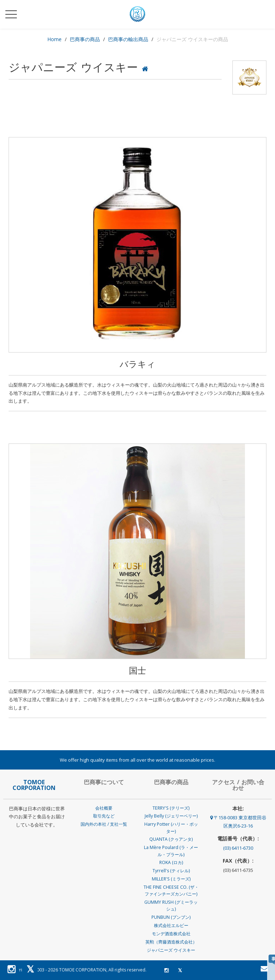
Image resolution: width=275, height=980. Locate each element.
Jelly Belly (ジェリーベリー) (171, 816)
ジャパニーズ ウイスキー (171, 950)
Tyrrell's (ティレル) (171, 871)
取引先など (104, 816)
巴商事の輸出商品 (128, 39)
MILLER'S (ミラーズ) (171, 879)
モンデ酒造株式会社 (171, 934)
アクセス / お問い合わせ (238, 785)
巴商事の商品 (85, 39)
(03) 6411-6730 (238, 848)
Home (54, 39)
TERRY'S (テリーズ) (171, 808)
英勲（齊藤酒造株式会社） (171, 942)
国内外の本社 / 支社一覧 (104, 824)
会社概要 (104, 808)
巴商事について (104, 782)
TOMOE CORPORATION (83, 970)
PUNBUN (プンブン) (171, 917)
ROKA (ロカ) (171, 862)
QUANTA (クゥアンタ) (171, 839)
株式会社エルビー (171, 925)
